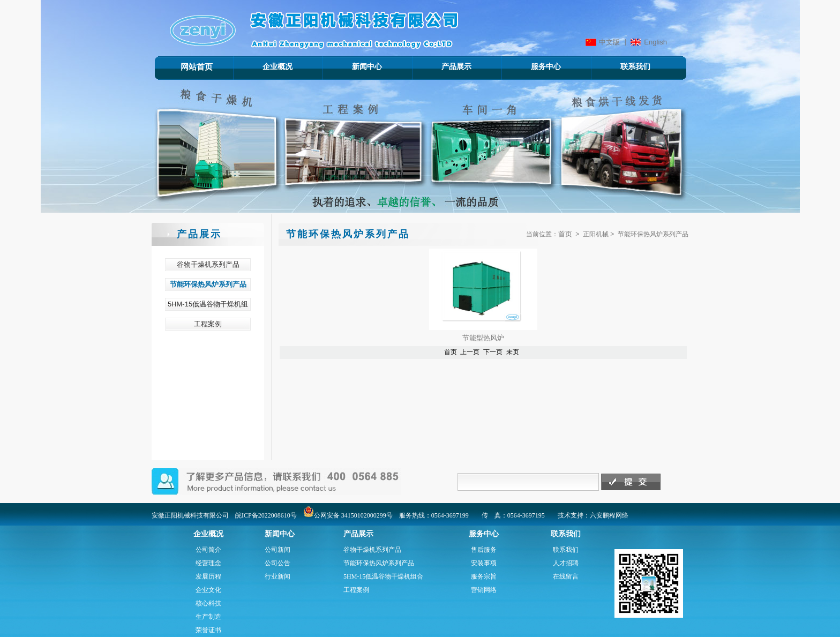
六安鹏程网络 (609, 515)
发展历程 (208, 576)
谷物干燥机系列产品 (372, 550)
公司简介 (208, 550)
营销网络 (484, 590)
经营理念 (208, 563)
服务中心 (531, 66)
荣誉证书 (208, 630)
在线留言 (566, 576)
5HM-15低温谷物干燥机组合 (383, 576)
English (655, 42)
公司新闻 (277, 550)
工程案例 (356, 590)
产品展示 (441, 66)
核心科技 (208, 603)
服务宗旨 (484, 576)
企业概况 (262, 66)
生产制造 (208, 617)
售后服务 (484, 550)
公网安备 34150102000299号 (348, 515)
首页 (565, 234)
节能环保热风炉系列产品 (379, 563)
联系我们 (620, 66)
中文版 (609, 42)
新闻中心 (352, 66)
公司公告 (277, 563)
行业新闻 (277, 576)
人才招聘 (566, 563)
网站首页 (197, 67)
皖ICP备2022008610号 (266, 515)
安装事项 (484, 563)
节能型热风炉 (483, 338)
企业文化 (208, 590)
